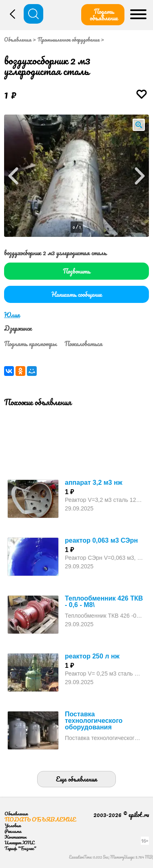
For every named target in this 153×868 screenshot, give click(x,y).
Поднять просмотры (30, 344)
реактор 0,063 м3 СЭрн (101, 540)
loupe (139, 125)
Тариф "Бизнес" (20, 848)
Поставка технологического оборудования (94, 721)
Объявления (18, 40)
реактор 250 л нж (92, 656)
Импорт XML (19, 843)
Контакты (16, 837)
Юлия (12, 315)
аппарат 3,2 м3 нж (94, 483)
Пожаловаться (83, 344)
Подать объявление (104, 15)
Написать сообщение (77, 294)
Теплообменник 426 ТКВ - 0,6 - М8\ (104, 602)
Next (140, 176)
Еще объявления (76, 779)
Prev (13, 176)
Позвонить (76, 271)
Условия (13, 825)
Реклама (13, 831)
